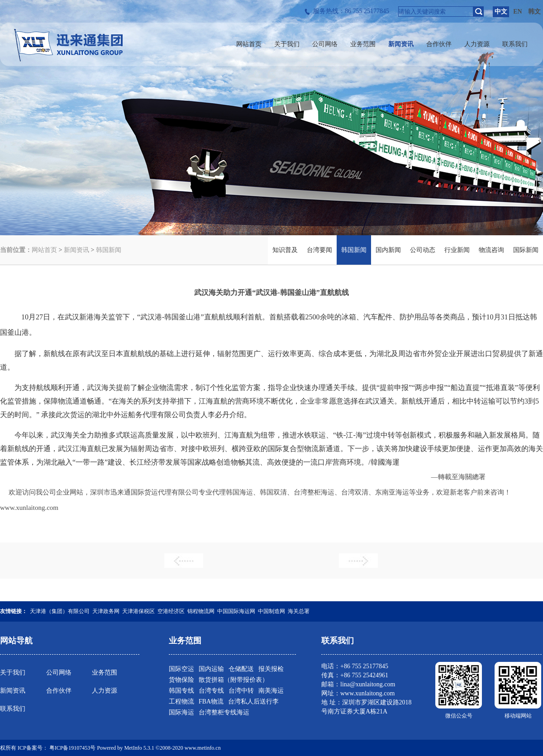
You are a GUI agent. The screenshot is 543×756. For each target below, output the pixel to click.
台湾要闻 (319, 250)
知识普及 (285, 250)
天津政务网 (106, 611)
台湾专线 (211, 691)
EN (517, 12)
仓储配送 (241, 669)
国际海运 (181, 712)
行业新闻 (457, 250)
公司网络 (59, 673)
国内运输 (211, 669)
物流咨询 (491, 250)
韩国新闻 (109, 250)
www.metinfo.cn (203, 748)
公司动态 (423, 250)
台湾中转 (241, 691)
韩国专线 (181, 691)
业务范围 (105, 673)
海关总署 (299, 611)
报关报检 (271, 669)
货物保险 (181, 680)
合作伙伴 (59, 691)
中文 (501, 12)
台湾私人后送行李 (253, 701)
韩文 (534, 12)
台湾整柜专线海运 (224, 712)
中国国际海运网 (236, 611)
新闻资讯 (76, 250)
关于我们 (13, 673)
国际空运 (181, 669)
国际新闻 (526, 250)
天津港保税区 (138, 611)
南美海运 (271, 691)
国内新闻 (388, 250)
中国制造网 (271, 611)
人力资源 (105, 691)
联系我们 (13, 709)
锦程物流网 (201, 611)
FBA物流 (211, 701)
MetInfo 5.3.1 (139, 748)
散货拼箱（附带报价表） (233, 680)
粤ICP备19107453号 (73, 748)
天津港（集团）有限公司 (60, 611)
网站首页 (44, 250)
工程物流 (181, 701)
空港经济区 (171, 611)
